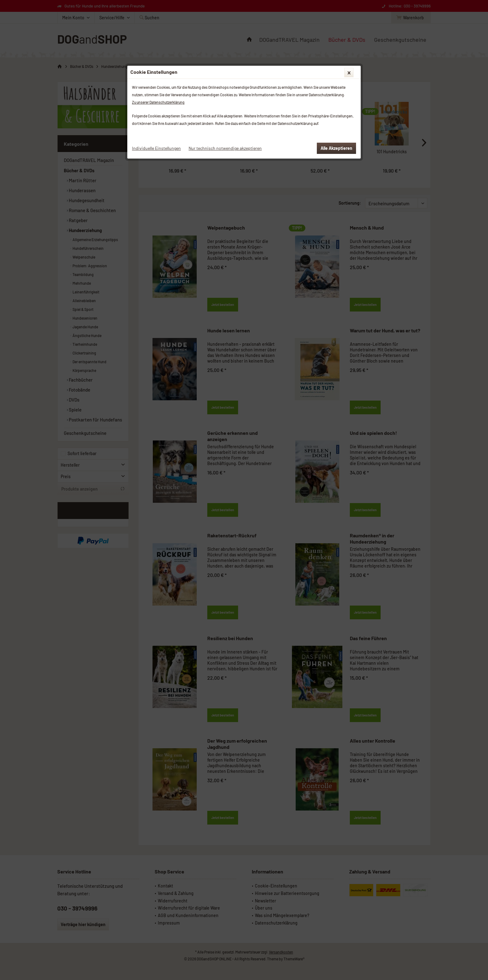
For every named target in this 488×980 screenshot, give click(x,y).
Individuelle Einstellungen (156, 148)
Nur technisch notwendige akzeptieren (225, 148)
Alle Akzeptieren (336, 148)
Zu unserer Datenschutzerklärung (158, 102)
